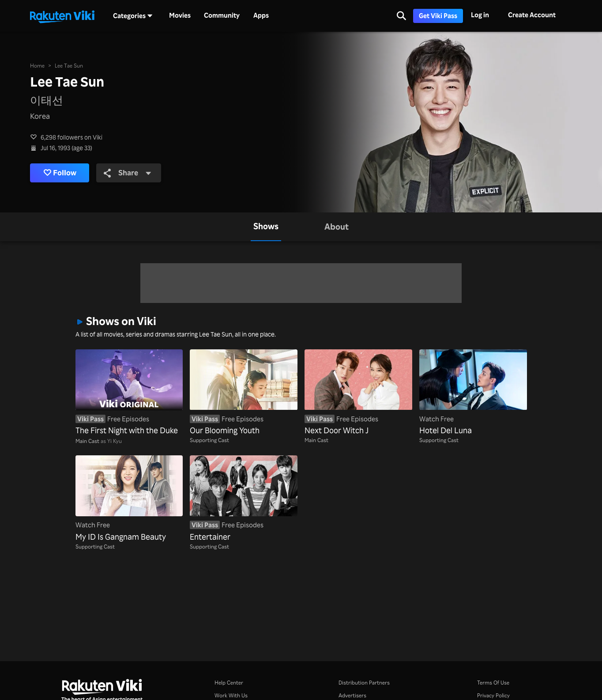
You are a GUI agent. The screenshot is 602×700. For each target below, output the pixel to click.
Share (128, 172)
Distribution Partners (364, 682)
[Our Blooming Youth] (244, 393)
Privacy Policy (493, 695)
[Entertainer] (244, 499)
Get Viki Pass (438, 16)
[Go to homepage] (62, 16)
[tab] (266, 227)
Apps (261, 15)
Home (37, 65)
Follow (60, 173)
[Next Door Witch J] (358, 393)
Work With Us (231, 695)
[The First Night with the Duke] (129, 393)
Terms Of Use (493, 682)
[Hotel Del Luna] (473, 393)
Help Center (229, 682)
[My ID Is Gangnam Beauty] (129, 499)
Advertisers (352, 695)
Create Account (532, 15)
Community (222, 15)
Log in (480, 15)
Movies (180, 15)
